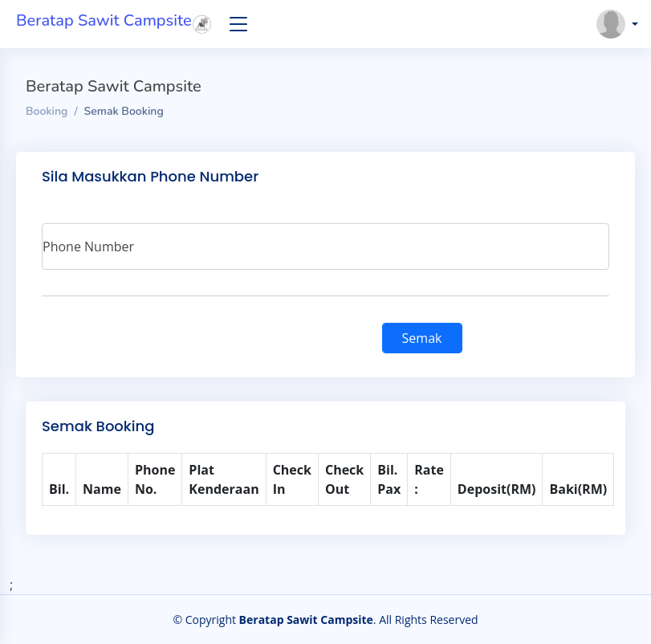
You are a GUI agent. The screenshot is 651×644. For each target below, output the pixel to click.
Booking (47, 111)
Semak (422, 338)
